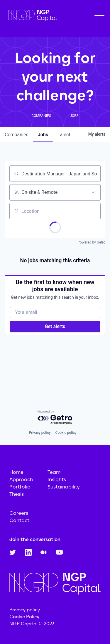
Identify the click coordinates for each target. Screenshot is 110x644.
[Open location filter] (93, 211)
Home (16, 472)
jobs (43, 135)
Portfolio (20, 487)
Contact (19, 520)
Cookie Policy (24, 617)
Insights (57, 479)
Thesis (17, 494)
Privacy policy (40, 433)
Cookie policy (66, 433)
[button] (99, 15)
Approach (21, 479)
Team (54, 472)
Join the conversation (35, 539)
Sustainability (64, 487)
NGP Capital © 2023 (32, 624)
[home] (31, 16)
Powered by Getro (92, 242)
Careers (19, 513)
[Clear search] (93, 174)
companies (17, 135)
